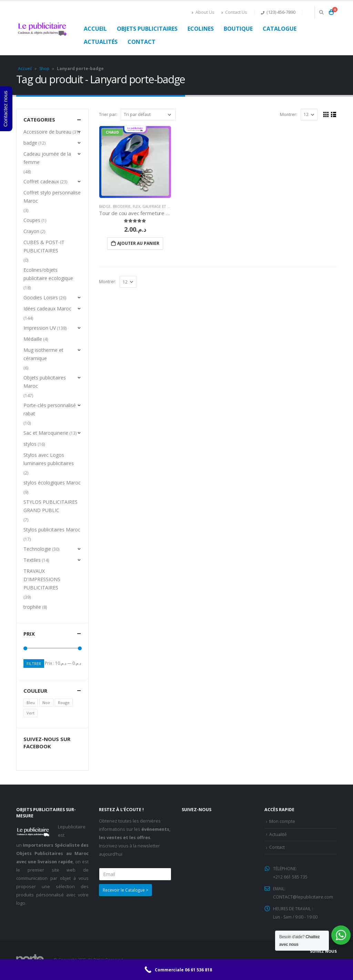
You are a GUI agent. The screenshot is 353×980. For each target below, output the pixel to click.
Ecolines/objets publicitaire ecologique (48, 274)
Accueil (95, 29)
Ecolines (201, 29)
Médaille (33, 339)
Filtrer (34, 664)
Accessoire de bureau (47, 132)
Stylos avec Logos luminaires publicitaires (49, 459)
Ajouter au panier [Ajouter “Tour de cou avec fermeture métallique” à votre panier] (138, 243)
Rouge (64, 703)
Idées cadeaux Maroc (47, 309)
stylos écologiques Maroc (52, 483)
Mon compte (282, 822)
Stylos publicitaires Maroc (52, 530)
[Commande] (148, 115)
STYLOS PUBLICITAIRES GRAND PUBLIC (51, 506)
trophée (32, 607)
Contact (142, 42)
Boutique (238, 29)
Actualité (278, 835)
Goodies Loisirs (41, 297)
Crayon (31, 231)
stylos (30, 444)
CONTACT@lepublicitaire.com (303, 897)
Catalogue (280, 29)
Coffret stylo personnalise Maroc (52, 197)
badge (105, 206)
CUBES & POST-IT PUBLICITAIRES (44, 246)
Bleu (31, 703)
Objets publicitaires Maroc (45, 382)
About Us (203, 12)
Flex (137, 206)
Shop (44, 69)
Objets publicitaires (147, 29)
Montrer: (288, 114)
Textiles (32, 560)
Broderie (122, 206)
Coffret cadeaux (41, 181)
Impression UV (40, 328)
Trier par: (108, 114)
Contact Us (234, 12)
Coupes (32, 220)
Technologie (37, 549)
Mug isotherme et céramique (43, 354)
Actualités (101, 42)
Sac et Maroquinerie (46, 433)
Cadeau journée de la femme (47, 158)
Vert (31, 713)
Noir (46, 703)
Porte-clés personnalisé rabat (50, 409)
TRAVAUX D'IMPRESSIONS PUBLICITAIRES (42, 579)
